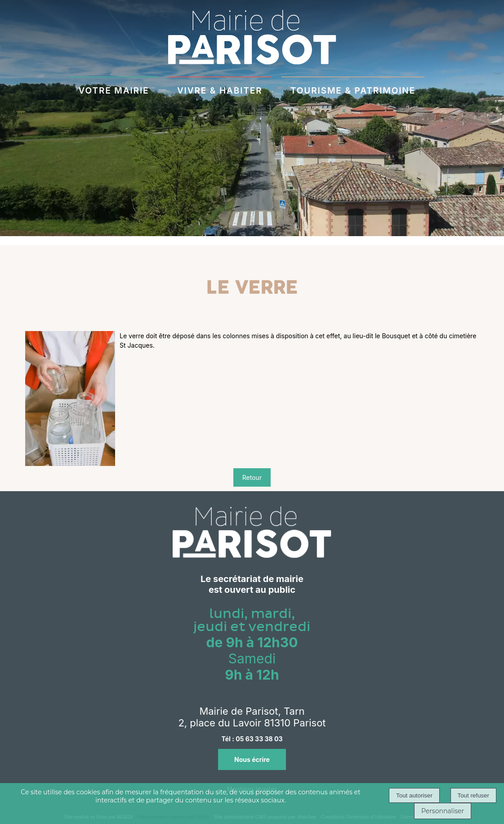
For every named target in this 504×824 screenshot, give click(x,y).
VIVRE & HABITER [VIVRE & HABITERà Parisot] (220, 89)
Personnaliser (443, 811)
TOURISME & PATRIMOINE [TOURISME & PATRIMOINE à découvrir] (353, 89)
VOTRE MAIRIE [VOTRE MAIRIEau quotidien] (114, 89)
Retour (252, 477)
